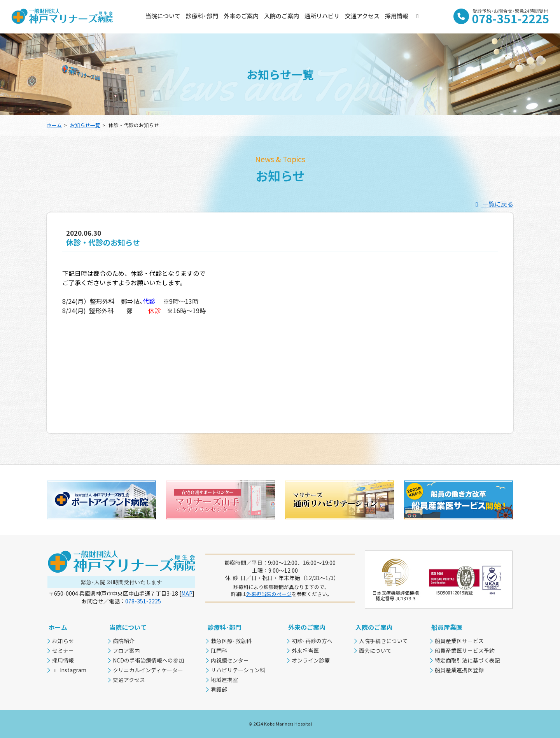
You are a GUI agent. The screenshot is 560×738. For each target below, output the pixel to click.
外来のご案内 (241, 16)
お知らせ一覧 (85, 125)
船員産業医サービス (459, 641)
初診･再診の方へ (312, 641)
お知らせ (63, 641)
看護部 (219, 689)
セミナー (63, 650)
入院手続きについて (383, 641)
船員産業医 (447, 627)
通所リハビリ (322, 16)
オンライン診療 (311, 660)
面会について (375, 650)
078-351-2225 (143, 601)
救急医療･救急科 (231, 641)
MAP (187, 593)
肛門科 (219, 650)
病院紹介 (124, 641)
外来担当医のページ (269, 594)
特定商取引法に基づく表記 (467, 660)
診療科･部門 (202, 16)
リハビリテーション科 (238, 670)
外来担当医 (305, 650)
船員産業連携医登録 (459, 670)
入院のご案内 (282, 16)
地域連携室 (224, 680)
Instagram (69, 670)
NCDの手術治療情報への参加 (148, 660)
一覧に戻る (493, 204)
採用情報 (397, 16)
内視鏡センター (230, 660)
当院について (163, 16)
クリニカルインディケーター (148, 670)
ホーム (54, 125)
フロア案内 (126, 650)
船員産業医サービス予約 (465, 650)
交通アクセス (362, 16)
